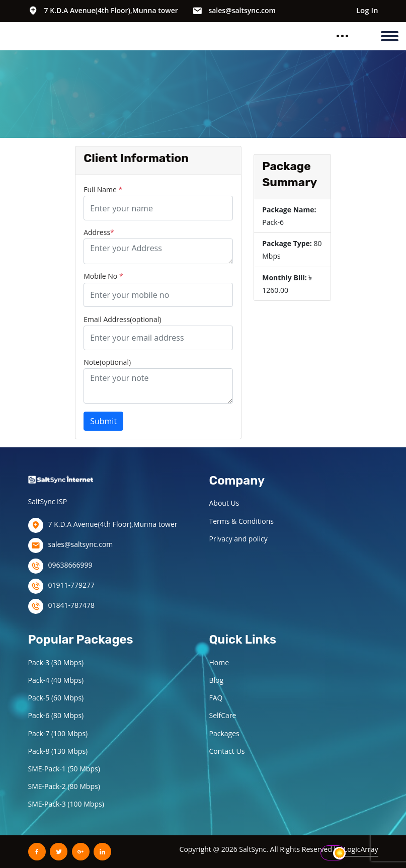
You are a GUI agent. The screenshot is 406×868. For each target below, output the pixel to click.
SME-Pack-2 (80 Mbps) (64, 786)
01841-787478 (72, 605)
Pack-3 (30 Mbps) (56, 662)
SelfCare (223, 715)
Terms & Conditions (242, 521)
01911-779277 (72, 585)
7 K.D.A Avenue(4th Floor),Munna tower (111, 10)
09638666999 (70, 565)
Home (219, 662)
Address (99, 232)
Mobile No (103, 276)
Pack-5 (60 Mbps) (56, 698)
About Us (224, 503)
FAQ (216, 698)
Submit (103, 421)
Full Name (103, 189)
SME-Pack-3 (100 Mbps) (66, 804)
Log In (367, 10)
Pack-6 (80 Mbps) (56, 715)
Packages (224, 733)
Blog (217, 680)
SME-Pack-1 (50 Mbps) (64, 769)
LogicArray (361, 849)
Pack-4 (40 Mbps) (56, 680)
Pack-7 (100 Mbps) (58, 733)
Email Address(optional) (122, 319)
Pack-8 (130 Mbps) (58, 751)
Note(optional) (107, 362)
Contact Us (227, 751)
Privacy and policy (238, 539)
